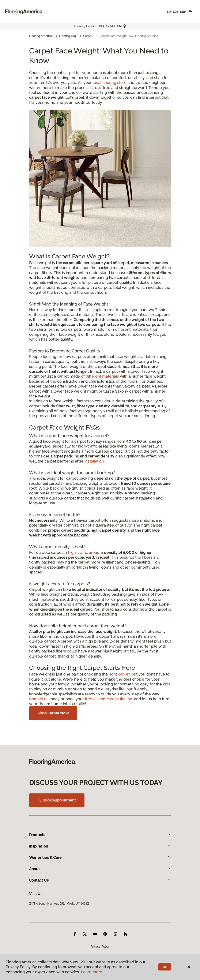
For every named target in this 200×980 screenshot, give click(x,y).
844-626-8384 (177, 12)
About (100, 869)
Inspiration (100, 846)
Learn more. (92, 972)
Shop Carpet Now (53, 713)
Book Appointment (57, 800)
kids (166, 684)
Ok (165, 967)
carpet (69, 73)
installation (94, 461)
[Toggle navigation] (191, 12)
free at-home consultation (109, 699)
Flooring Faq (67, 36)
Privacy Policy (100, 947)
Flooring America (41, 36)
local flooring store (110, 83)
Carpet (88, 36)
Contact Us (100, 880)
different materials (102, 376)
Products (100, 835)
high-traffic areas (83, 552)
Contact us (39, 699)
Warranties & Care (100, 857)
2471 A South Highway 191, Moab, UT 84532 (59, 904)
